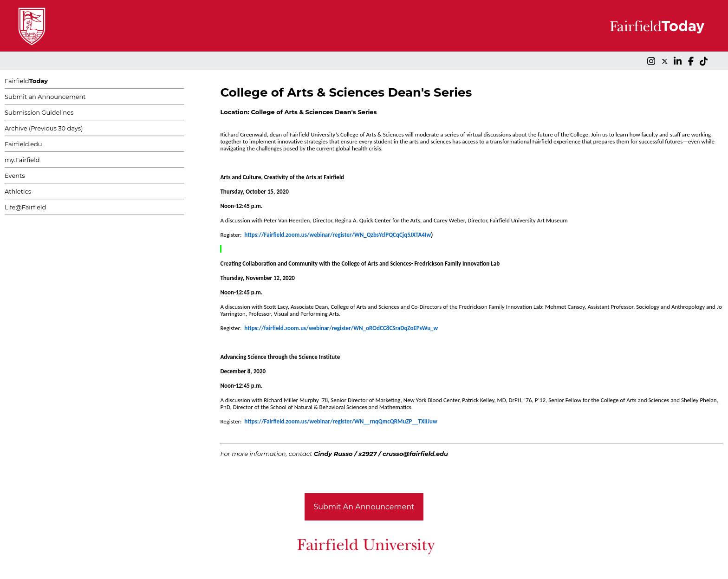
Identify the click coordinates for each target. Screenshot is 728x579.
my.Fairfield (22, 160)
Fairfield (26, 81)
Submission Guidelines (39, 112)
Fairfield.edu (23, 144)
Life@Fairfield (25, 207)
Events (15, 176)
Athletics (18, 191)
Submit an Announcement (45, 97)
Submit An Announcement (364, 507)
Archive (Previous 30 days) (44, 128)
